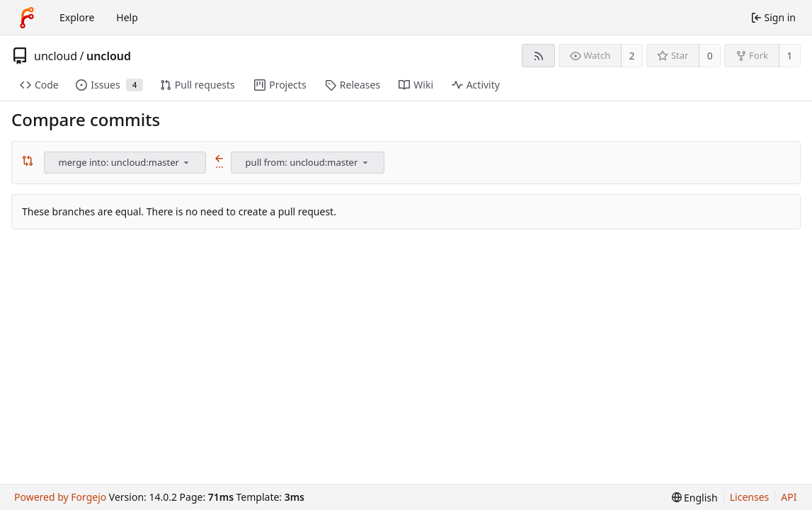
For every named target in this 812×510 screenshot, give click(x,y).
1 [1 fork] (789, 56)
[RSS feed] (538, 56)
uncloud (56, 56)
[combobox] (126, 163)
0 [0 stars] (710, 56)
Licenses (750, 497)
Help (127, 17)
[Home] (27, 18)
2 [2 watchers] (632, 56)
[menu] (186, 162)
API (789, 497)
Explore (77, 17)
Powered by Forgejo (60, 497)
